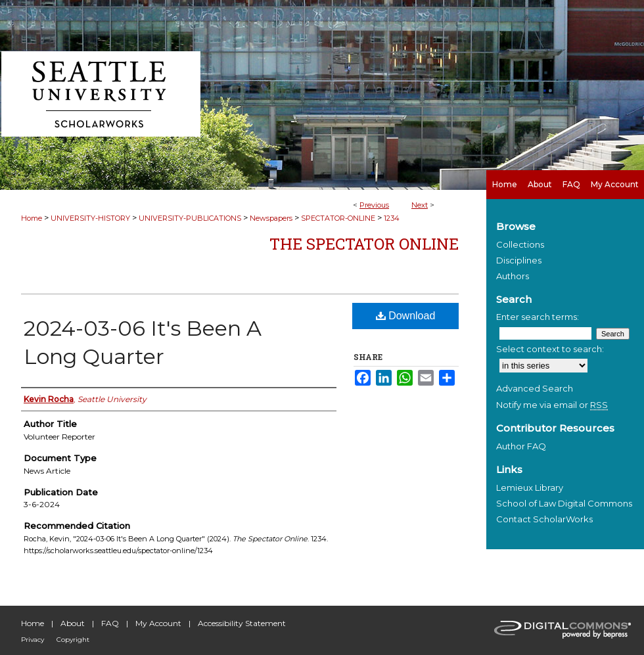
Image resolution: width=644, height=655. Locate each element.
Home (32, 218)
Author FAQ (521, 446)
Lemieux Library (530, 487)
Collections (520, 244)
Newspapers (271, 218)
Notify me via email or (552, 405)
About (73, 623)
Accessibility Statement (242, 623)
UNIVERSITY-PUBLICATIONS (190, 218)
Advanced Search (535, 388)
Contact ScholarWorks (544, 519)
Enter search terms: (538, 317)
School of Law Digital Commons (564, 503)
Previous (374, 205)
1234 (392, 218)
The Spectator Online (364, 244)
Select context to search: (550, 349)
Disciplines (519, 260)
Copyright (73, 640)
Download (406, 316)
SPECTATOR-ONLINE (338, 218)
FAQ (110, 623)
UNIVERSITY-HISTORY (90, 218)
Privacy (33, 640)
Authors (513, 276)
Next (420, 205)
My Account (158, 623)
